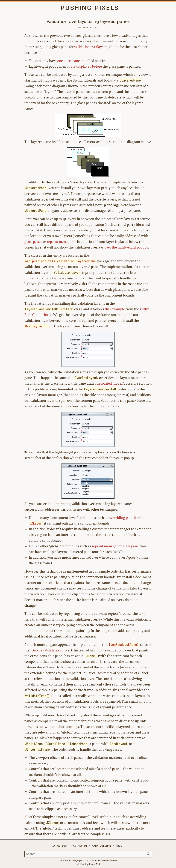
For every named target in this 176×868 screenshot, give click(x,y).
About (120, 846)
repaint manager (105, 546)
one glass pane (69, 61)
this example (115, 309)
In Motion (59, 846)
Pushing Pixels (90, 8)
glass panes (33, 242)
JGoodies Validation (46, 650)
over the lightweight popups (126, 247)
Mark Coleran (101, 846)
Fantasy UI (79, 846)
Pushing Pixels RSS (90, 864)
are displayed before (86, 66)
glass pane (131, 546)
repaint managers (61, 242)
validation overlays (89, 47)
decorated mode (109, 383)
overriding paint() (122, 518)
